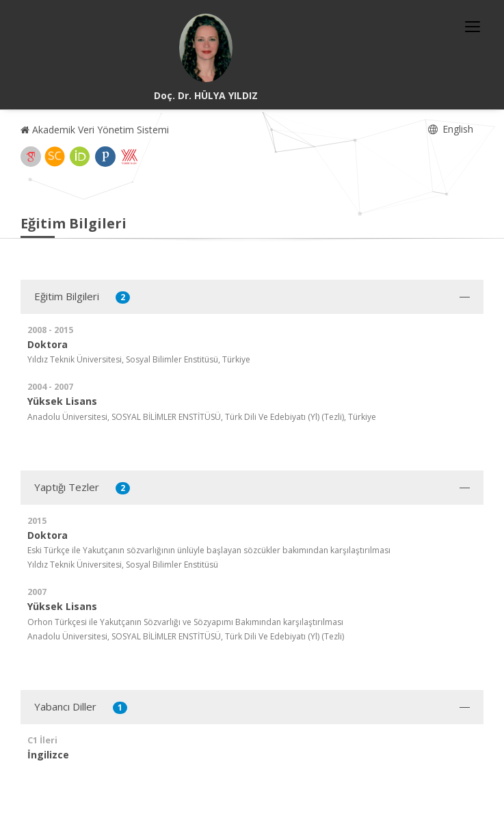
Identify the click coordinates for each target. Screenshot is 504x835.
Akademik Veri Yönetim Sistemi (95, 130)
